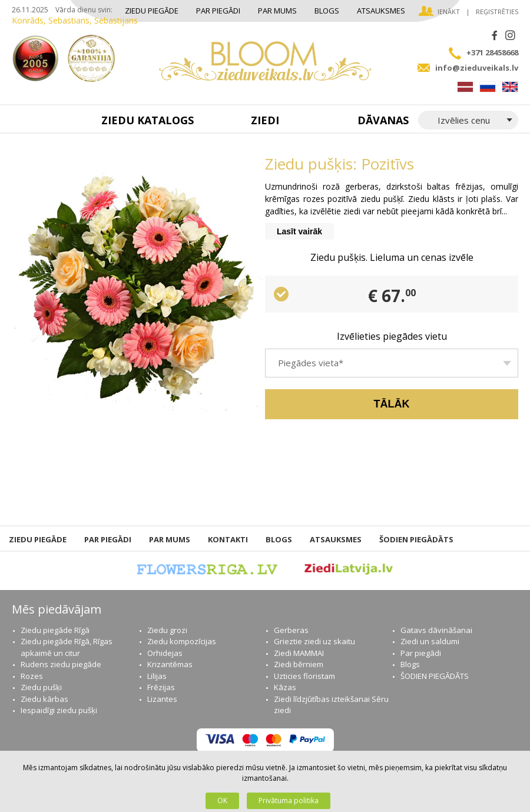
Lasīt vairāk (299, 231)
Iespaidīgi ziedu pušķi (59, 710)
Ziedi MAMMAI (299, 653)
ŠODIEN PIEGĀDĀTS (416, 539)
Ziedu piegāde (152, 11)
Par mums (277, 11)
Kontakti (228, 539)
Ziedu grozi (167, 630)
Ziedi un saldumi (430, 641)
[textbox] (392, 368)
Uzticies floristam (304, 676)
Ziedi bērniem (299, 664)
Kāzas (285, 687)
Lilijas (157, 676)
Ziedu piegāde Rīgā (55, 630)
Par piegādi (218, 11)
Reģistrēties (497, 11)
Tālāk (392, 404)
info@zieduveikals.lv (477, 68)
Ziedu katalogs (148, 120)
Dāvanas (383, 120)
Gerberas (291, 630)
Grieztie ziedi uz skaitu (314, 641)
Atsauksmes (381, 11)
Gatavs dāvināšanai (436, 630)
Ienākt (449, 11)
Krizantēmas (170, 664)
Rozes (32, 676)
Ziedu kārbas (44, 699)
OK (222, 801)
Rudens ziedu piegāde (61, 664)
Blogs (327, 11)
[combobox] (392, 363)
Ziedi (265, 120)
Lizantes (162, 699)
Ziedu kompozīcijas (182, 641)
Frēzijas (161, 687)
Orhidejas (165, 653)
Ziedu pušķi (41, 687)
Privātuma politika (289, 801)
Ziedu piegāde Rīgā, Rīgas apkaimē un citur (67, 647)
